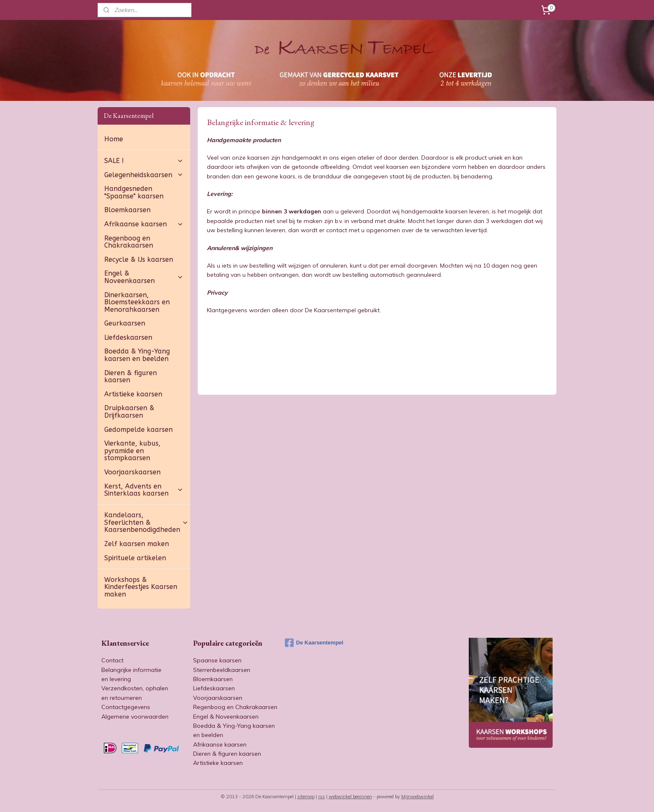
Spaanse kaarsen (217, 660)
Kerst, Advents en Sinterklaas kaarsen (144, 490)
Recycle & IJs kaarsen (139, 259)
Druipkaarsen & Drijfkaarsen (129, 412)
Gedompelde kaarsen (138, 430)
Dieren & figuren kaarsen (131, 377)
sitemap (306, 797)
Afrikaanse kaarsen (144, 224)
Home (114, 139)
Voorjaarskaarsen (132, 472)
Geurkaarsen (125, 323)
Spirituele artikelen (135, 558)
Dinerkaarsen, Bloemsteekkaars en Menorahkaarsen (137, 302)
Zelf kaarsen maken (137, 544)
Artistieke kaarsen (133, 394)
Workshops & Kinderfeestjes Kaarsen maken (141, 587)
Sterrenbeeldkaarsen (222, 670)
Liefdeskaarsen (128, 337)
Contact (112, 660)
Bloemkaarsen (127, 210)
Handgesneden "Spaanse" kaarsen (134, 192)
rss (322, 797)
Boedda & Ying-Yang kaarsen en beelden (137, 355)
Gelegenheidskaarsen (144, 175)
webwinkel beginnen (350, 797)
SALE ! (144, 161)
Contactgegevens (126, 707)
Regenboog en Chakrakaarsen (129, 242)
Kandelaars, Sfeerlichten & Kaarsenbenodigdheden (146, 522)
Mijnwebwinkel (418, 797)
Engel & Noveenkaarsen (144, 277)
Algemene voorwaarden (135, 717)
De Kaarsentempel (314, 643)
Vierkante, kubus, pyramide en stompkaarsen (132, 451)
